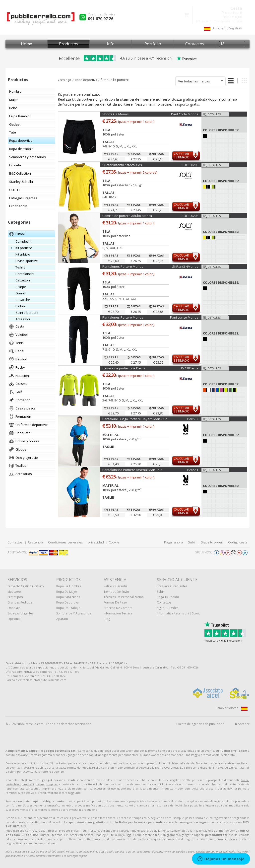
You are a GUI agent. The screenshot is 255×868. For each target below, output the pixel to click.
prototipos (15, 597)
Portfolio (153, 44)
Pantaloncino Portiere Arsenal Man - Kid (132, 470)
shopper (52, 784)
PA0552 (193, 419)
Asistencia (35, 542)
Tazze (245, 780)
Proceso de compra (118, 608)
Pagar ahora (174, 542)
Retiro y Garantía (116, 586)
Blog (107, 619)
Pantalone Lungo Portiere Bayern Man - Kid (135, 419)
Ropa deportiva (86, 80)
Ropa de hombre (69, 586)
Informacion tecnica (118, 613)
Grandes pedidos (20, 602)
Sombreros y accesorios (74, 613)
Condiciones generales (65, 542)
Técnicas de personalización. (124, 597)
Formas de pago (115, 602)
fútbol (105, 80)
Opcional (14, 619)
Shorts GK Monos (116, 114)
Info (111, 44)
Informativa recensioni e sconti (179, 613)
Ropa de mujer (67, 592)
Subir (192, 542)
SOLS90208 (190, 216)
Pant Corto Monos (185, 114)
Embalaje (14, 608)
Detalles (214, 114)
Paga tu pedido (168, 597)
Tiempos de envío (116, 592)
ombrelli (28, 784)
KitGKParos (190, 368)
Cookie (114, 542)
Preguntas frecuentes (172, 586)
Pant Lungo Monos (184, 317)
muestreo (14, 592)
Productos (69, 44)
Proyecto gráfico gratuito (26, 586)
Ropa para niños (68, 597)
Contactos (195, 44)
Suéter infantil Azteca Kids (122, 165)
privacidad (96, 542)
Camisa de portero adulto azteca (127, 216)
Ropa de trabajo (68, 608)
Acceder (242, 724)
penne (40, 784)
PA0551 (193, 470)
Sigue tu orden (212, 542)
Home (27, 44)
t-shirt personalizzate (117, 763)
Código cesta (238, 542)
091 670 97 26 (101, 19)
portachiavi (13, 784)
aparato (62, 619)
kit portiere (121, 80)
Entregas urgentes (20, 613)
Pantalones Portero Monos (123, 267)
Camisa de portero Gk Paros (124, 368)
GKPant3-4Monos (185, 267)
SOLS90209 (190, 165)
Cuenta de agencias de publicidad (200, 724)
